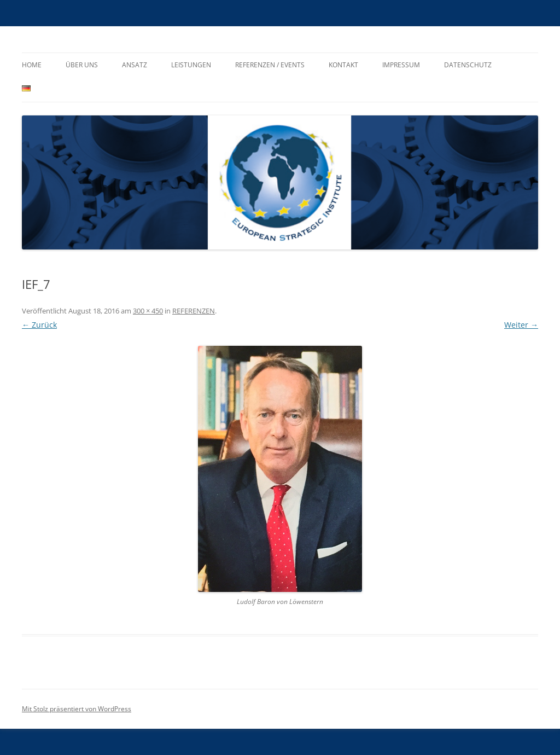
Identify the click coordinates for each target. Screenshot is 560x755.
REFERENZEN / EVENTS (270, 65)
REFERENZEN (194, 311)
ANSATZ (135, 65)
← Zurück (39, 325)
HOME (32, 65)
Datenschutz (468, 65)
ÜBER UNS (82, 65)
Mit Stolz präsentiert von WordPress (77, 709)
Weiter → (521, 325)
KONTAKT (343, 65)
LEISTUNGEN (191, 65)
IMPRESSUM (401, 65)
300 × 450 (148, 311)
